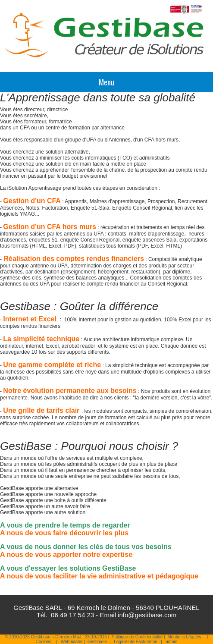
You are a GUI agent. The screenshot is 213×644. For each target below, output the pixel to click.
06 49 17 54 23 (72, 615)
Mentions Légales (184, 637)
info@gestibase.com (147, 615)
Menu (106, 82)
